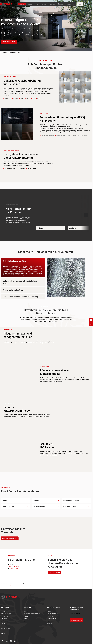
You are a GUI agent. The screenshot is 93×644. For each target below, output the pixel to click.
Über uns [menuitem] (61, 4)
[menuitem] (22, 4)
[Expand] (63, 228)
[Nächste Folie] (86, 215)
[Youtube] (15, 639)
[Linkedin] (11, 639)
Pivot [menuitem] (37, 4)
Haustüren (5, 52)
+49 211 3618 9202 (14, 564)
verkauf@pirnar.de (14, 566)
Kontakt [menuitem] (68, 4)
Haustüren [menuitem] (30, 4)
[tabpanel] (46, 278)
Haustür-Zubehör (12, 52)
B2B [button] (80, 4)
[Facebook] (3, 639)
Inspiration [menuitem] (52, 4)
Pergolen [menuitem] (44, 4)
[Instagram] (7, 639)
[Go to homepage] (7, 4)
